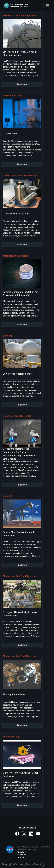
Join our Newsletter (27, 828)
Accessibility (21, 855)
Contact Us (21, 857)
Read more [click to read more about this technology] (22, 84)
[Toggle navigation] (47, 6)
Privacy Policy (22, 852)
